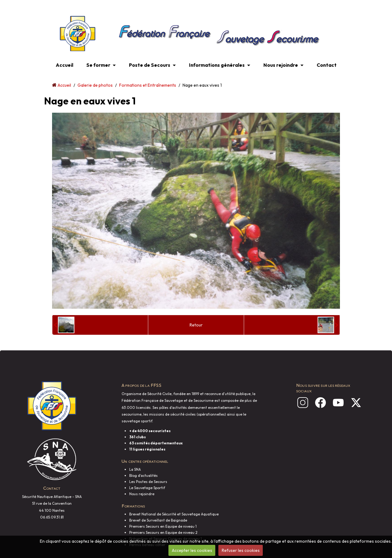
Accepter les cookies (192, 550)
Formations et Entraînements (148, 85)
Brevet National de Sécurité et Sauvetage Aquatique (174, 514)
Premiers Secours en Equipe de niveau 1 (163, 526)
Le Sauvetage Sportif (147, 488)
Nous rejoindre (281, 65)
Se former (98, 65)
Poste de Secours (150, 65)
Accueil (64, 65)
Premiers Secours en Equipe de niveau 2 (163, 532)
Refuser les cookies (241, 550)
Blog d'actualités (143, 475)
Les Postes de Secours (148, 482)
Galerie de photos (95, 85)
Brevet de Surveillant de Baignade (158, 520)
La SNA (135, 469)
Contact (327, 65)
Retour (196, 325)
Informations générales (217, 65)
